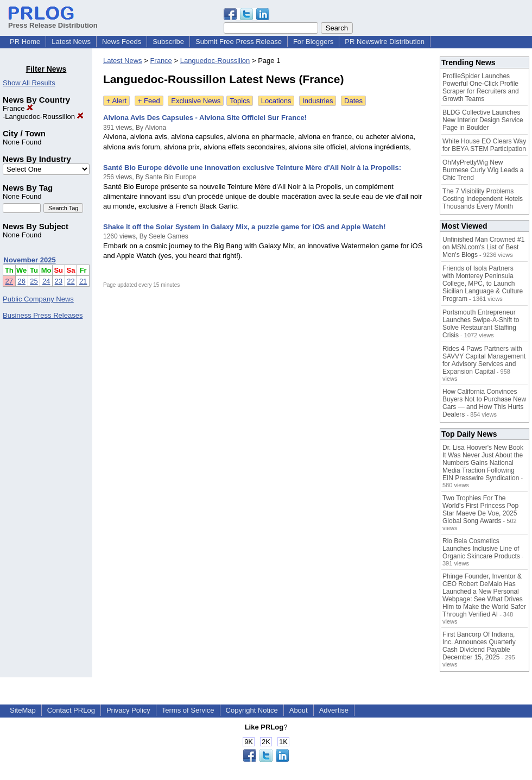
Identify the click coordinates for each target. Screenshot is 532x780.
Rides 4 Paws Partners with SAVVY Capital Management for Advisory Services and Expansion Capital (484, 360)
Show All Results (29, 83)
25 (34, 281)
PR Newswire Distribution (385, 42)
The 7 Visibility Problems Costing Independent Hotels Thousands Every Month (483, 199)
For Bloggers (313, 42)
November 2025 (30, 260)
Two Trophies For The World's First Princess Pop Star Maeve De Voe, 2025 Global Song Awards (480, 509)
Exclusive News (196, 101)
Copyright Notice (252, 710)
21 (83, 281)
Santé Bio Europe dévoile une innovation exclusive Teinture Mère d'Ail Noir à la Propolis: (252, 168)
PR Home (25, 42)
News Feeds (122, 42)
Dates (353, 101)
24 (46, 281)
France (18, 108)
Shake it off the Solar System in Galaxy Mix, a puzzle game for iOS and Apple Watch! (245, 227)
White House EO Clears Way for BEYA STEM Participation (484, 145)
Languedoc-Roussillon (44, 117)
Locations (276, 101)
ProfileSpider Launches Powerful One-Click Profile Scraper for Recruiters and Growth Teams (481, 87)
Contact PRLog (71, 710)
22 (71, 281)
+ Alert (116, 101)
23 (59, 281)
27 (9, 281)
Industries (318, 101)
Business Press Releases (43, 315)
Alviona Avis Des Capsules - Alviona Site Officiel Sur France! (205, 118)
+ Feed (149, 101)
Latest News (71, 42)
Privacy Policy (128, 710)
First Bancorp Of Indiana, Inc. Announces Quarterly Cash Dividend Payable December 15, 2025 (479, 646)
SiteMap (23, 710)
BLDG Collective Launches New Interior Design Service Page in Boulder (483, 120)
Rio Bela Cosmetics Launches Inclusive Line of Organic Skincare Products (481, 549)
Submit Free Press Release (239, 42)
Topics (240, 101)
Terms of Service (188, 710)
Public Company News (38, 299)
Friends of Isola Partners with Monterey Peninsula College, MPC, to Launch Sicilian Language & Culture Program (483, 284)
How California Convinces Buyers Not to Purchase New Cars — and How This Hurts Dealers (484, 403)
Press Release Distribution (53, 21)
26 (21, 281)
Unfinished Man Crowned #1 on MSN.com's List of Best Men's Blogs (483, 247)
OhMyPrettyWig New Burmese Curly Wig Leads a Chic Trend (483, 170)
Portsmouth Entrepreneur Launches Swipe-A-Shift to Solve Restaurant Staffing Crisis (481, 324)
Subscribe (168, 42)
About (299, 710)
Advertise (334, 710)
